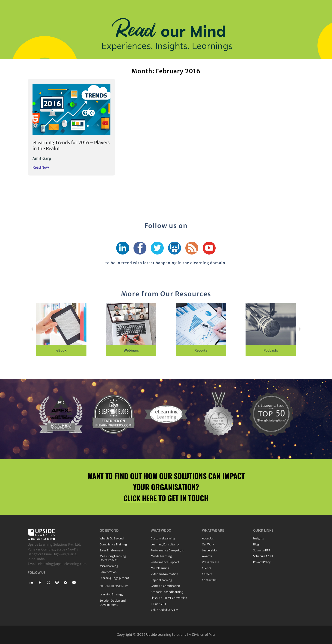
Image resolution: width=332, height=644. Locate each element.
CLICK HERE (140, 498)
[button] (32, 329)
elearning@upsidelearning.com (62, 564)
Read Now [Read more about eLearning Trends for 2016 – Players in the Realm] (41, 167)
